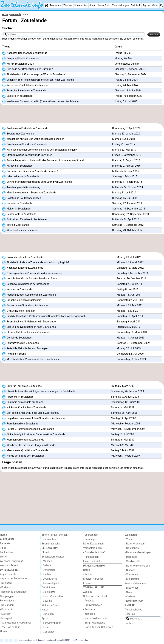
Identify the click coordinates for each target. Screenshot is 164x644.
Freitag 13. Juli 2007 (122, 434)
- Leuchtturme (50, 579)
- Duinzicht (6, 609)
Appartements (8, 574)
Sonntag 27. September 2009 (133, 343)
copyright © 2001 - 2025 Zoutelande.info (73, 640)
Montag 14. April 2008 (123, 418)
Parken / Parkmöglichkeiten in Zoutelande (28, 429)
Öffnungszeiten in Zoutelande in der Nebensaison (32, 273)
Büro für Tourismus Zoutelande (22, 386)
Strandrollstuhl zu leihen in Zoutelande (26, 332)
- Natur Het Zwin (134, 601)
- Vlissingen (131, 575)
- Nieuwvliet (131, 588)
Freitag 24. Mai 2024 (126, 80)
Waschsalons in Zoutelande (20, 230)
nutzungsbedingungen (27, 640)
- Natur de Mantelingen (138, 552)
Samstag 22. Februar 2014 (127, 203)
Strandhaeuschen (52, 544)
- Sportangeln (91, 535)
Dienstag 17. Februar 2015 (127, 182)
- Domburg (131, 557)
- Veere (129, 539)
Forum (87, 583)
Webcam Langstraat (11, 561)
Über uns (130, 614)
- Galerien (47, 566)
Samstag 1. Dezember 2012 (128, 225)
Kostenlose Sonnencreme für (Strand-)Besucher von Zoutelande (40, 101)
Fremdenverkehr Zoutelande (20, 424)
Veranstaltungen (121, 5)
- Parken (88, 574)
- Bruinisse (89, 609)
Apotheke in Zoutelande (18, 397)
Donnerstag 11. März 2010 (132, 332)
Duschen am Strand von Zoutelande (25, 144)
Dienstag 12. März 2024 (128, 91)
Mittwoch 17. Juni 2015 (126, 171)
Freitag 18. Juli (123, 53)
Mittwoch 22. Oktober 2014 (128, 187)
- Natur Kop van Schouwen (98, 627)
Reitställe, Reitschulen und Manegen (25, 349)
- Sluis (128, 592)
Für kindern (6, 552)
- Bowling (47, 601)
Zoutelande (56, 5)
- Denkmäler (48, 570)
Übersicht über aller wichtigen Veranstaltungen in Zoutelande (39, 391)
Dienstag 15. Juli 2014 (125, 198)
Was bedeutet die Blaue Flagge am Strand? (29, 445)
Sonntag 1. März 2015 (125, 177)
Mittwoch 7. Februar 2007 (125, 456)
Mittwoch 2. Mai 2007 (123, 445)
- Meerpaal (6, 618)
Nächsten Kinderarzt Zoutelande (23, 268)
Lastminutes (49, 539)
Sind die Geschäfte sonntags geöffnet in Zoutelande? (34, 75)
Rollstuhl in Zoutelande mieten (22, 198)
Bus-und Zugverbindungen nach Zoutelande (29, 327)
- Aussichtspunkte (52, 583)
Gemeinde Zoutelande (17, 338)
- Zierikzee (89, 614)
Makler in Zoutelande (16, 209)
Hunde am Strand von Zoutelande (23, 456)
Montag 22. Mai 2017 (124, 150)
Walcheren (131, 535)
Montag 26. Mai (123, 58)
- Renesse (89, 601)
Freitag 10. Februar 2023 (128, 96)
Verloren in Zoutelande (17, 289)
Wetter (155, 5)
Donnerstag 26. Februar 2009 (127, 391)
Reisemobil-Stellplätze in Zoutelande (25, 85)
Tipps (3, 548)
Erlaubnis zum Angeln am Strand (23, 402)
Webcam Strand (9, 566)
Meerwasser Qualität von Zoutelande (25, 451)
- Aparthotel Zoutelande (13, 579)
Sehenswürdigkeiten (53, 557)
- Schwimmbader (51, 623)
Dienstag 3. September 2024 (131, 75)
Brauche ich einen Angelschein (22, 300)
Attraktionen (49, 588)
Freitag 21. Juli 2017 (124, 144)
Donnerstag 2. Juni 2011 (131, 300)
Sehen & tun (104, 5)
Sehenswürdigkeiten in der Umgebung (26, 284)
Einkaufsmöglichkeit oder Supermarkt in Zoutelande (34, 435)
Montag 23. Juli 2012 (129, 257)
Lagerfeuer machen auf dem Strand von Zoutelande (34, 418)
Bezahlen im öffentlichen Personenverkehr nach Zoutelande (38, 80)
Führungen (48, 614)
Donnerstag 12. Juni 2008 (125, 402)
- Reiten (46, 627)
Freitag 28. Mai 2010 (128, 327)
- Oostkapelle (132, 548)
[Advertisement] (82, 114)
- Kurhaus (5, 587)
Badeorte (5, 543)
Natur (45, 610)
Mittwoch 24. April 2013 (126, 219)
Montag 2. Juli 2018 (124, 139)
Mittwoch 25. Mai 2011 (130, 305)
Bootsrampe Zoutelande (18, 134)
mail (141, 39)
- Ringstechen (91, 557)
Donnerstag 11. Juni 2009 (131, 359)
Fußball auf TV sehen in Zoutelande (24, 220)
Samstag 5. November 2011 (132, 273)
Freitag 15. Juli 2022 (126, 101)
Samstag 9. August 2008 (125, 397)
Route (87, 570)
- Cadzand (131, 597)
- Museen (47, 561)
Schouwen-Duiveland (95, 596)
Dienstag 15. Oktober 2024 (130, 69)
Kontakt (129, 623)
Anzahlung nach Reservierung (21, 187)
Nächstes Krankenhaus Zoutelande (24, 408)
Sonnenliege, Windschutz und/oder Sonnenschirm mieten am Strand (43, 161)
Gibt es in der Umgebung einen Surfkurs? (28, 69)
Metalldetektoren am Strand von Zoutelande (29, 193)
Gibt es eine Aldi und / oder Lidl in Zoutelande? (31, 413)
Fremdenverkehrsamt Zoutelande (23, 440)
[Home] (46, 5)
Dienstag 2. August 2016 (126, 161)
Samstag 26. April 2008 (124, 413)
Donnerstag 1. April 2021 (126, 128)
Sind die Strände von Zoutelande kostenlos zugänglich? (36, 263)
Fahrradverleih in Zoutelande (21, 343)
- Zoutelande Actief (94, 552)
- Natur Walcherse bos (137, 566)
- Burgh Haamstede (94, 623)
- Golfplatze (48, 632)
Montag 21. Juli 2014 (124, 193)
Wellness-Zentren (51, 605)
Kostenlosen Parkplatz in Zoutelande (25, 128)
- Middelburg (132, 579)
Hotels (4, 632)
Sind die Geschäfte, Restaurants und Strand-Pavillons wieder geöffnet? (44, 316)
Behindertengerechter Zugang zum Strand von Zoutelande (37, 182)
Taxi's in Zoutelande (16, 225)
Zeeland (88, 592)
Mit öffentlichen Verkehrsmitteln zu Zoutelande (31, 359)
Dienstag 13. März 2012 (130, 268)
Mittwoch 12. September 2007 (128, 429)
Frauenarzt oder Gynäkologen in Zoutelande (29, 295)
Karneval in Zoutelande (17, 166)
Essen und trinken (93, 561)
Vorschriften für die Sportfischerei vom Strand (30, 279)
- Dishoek (130, 570)
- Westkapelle (132, 561)
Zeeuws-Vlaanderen (136, 583)
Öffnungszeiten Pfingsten (19, 311)
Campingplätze (9, 596)
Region (146, 5)
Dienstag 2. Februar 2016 (127, 166)
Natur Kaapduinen (93, 544)
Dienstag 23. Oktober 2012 (127, 230)
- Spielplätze (49, 592)
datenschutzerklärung (46, 640)
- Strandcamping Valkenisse (16, 623)
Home (3, 535)
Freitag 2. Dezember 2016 (127, 155)
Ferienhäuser (7, 601)
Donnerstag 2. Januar (127, 64)
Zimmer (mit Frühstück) (55, 535)
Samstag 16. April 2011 (130, 316)
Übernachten (81, 5)
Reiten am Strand (14, 354)
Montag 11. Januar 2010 (131, 338)
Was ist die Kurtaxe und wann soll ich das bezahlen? (34, 139)
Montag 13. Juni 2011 (129, 295)
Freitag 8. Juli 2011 (128, 289)
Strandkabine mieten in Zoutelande (24, 91)
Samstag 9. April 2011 (129, 322)
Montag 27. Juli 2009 (129, 348)
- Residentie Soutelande (13, 592)
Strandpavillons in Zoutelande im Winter (27, 155)
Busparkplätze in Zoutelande (21, 58)
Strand (93, 5)
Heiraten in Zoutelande (17, 203)
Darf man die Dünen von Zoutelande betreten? (30, 171)
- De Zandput (7, 605)
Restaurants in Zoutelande (19, 214)
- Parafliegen (90, 539)
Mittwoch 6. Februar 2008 (125, 424)
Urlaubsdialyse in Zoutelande (21, 177)
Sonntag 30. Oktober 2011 (132, 279)
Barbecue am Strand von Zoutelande (25, 305)
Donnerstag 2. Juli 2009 (130, 354)
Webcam (68, 5)
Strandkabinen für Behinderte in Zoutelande (29, 322)
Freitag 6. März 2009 (123, 386)
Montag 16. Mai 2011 (129, 311)
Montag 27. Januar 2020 (126, 134)
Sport (45, 618)
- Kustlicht (6, 614)
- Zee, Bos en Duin (10, 627)
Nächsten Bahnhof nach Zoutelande (25, 53)
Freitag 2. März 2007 (123, 450)
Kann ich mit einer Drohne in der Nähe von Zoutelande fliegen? (40, 150)
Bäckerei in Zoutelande (17, 96)
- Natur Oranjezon (135, 544)
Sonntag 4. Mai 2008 (123, 408)
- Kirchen (47, 574)
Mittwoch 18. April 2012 (130, 263)
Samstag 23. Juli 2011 (129, 284)
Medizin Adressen (93, 579)
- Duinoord (6, 583)
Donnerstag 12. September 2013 (131, 214)
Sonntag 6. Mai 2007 (123, 440)
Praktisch (136, 5)
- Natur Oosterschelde (96, 618)
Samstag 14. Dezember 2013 (129, 209)
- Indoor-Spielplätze (53, 596)
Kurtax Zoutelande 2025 (18, 64)
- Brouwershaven (93, 605)
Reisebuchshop (134, 610)
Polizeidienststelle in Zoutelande (23, 257)
